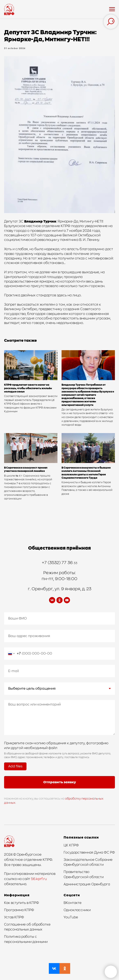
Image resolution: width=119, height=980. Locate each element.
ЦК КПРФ (71, 845)
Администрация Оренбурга (87, 884)
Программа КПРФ (19, 910)
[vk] (52, 600)
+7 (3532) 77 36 (58, 563)
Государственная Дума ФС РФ (89, 853)
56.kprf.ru (39, 879)
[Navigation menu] (112, 9)
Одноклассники (77, 910)
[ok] (59, 600)
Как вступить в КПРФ (22, 903)
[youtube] (67, 600)
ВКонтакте (73, 903)
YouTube (71, 917)
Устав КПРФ (14, 917)
